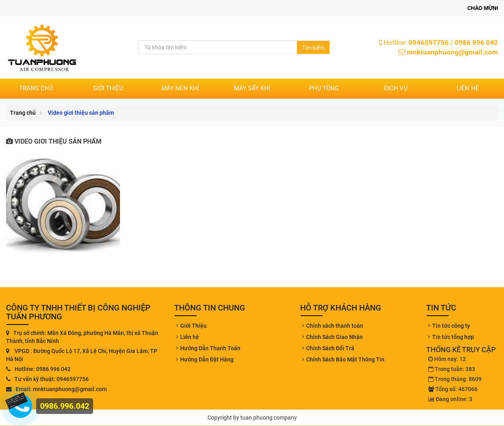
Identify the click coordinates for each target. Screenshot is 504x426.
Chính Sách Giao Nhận (334, 337)
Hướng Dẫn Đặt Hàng (207, 359)
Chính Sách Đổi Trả (330, 348)
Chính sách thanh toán (335, 326)
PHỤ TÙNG (324, 88)
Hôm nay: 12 (447, 359)
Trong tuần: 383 (452, 369)
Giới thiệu (108, 88)
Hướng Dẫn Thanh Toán (210, 348)
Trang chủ (36, 88)
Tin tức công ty (451, 326)
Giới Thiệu (193, 326)
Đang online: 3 (450, 399)
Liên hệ (468, 88)
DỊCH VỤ (396, 88)
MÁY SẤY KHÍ (252, 88)
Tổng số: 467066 (453, 389)
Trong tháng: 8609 (455, 379)
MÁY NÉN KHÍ (180, 88)
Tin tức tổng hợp (453, 337)
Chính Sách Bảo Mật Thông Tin (345, 359)
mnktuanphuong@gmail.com (452, 52)
